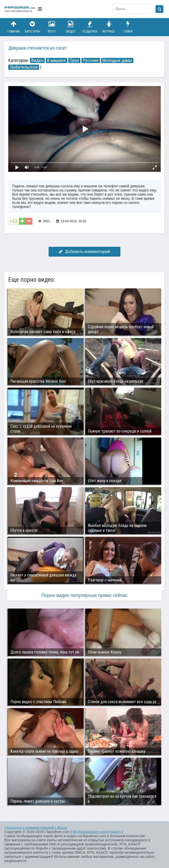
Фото (52, 27)
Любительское (24, 67)
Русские (91, 60)
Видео (71, 27)
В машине (56, 60)
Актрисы (109, 27)
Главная (13, 27)
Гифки (128, 27)
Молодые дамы (117, 60)
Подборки (90, 27)
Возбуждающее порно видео (97, 832)
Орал (74, 60)
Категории (33, 27)
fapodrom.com (20, 9)
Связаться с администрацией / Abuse (36, 828)
